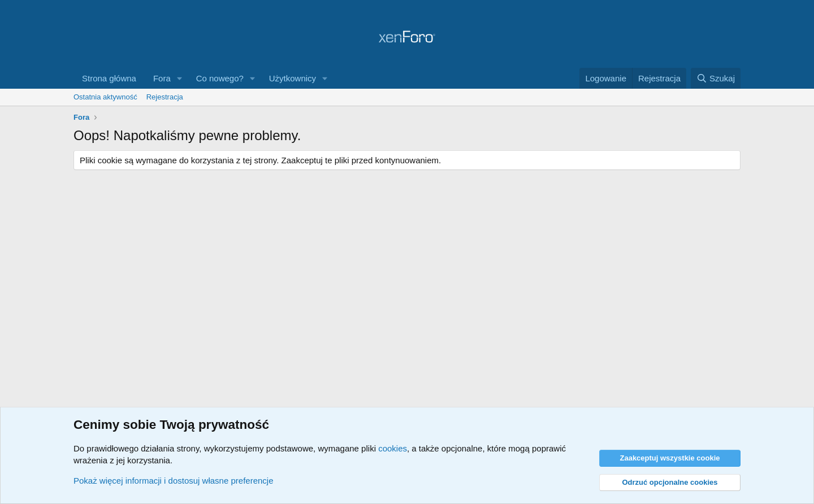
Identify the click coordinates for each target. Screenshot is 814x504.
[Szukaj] (716, 78)
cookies (393, 448)
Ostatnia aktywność (105, 97)
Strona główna (109, 78)
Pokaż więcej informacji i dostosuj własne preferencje (174, 481)
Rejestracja (165, 97)
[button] (180, 78)
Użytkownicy (293, 78)
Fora (162, 78)
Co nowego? (220, 78)
